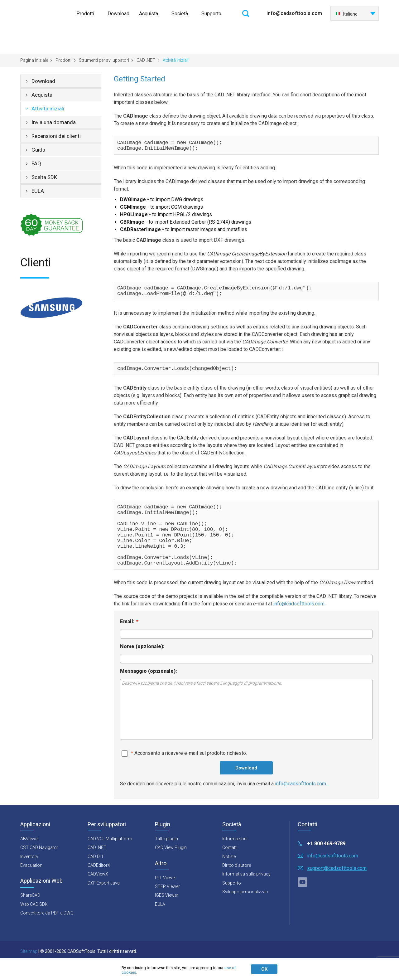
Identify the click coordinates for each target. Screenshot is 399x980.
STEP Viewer (167, 906)
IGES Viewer (167, 915)
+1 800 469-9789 (326, 864)
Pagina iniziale (34, 60)
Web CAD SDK (34, 924)
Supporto (211, 14)
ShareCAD (30, 915)
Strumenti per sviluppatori (104, 60)
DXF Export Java (104, 903)
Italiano (346, 14)
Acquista (149, 14)
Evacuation (31, 885)
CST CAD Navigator (39, 867)
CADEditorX (99, 885)
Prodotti (85, 14)
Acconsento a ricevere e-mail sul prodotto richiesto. (191, 773)
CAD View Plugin (171, 867)
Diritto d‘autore (237, 885)
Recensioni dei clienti (56, 136)
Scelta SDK (44, 177)
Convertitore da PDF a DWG (47, 933)
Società (180, 14)
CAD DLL (96, 876)
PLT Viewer (166, 898)
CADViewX (98, 894)
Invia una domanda (54, 122)
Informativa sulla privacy (246, 894)
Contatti (230, 867)
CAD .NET (146, 60)
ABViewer (30, 859)
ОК (264, 969)
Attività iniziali (48, 109)
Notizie (229, 876)
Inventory (29, 876)
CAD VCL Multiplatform (110, 859)
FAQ (36, 163)
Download (118, 14)
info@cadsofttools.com (294, 13)
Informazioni (235, 859)
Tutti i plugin (166, 859)
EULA (38, 191)
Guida (38, 150)
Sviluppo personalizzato (246, 912)
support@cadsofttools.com (337, 888)
